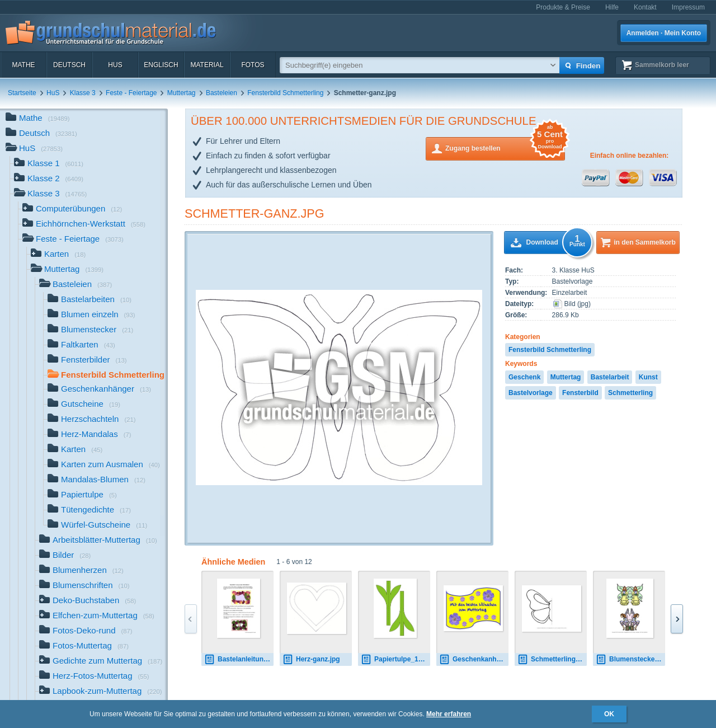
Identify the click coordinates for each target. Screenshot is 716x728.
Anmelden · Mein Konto (664, 33)
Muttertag (182, 93)
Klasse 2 (49, 179)
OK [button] (609, 714)
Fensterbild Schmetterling (285, 93)
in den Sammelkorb (645, 242)
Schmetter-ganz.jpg (255, 213)
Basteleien (222, 93)
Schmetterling (630, 393)
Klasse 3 (83, 93)
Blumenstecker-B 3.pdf (630, 659)
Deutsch (69, 65)
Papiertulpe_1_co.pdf (395, 659)
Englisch (161, 65)
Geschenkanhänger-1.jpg (474, 659)
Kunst (648, 377)
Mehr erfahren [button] (449, 714)
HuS (115, 65)
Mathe (23, 65)
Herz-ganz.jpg (311, 659)
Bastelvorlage (531, 393)
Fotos (253, 65)
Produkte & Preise (563, 7)
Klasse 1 (49, 164)
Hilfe (612, 7)
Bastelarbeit (610, 377)
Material (207, 65)
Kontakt (645, 7)
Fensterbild (580, 393)
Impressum (688, 7)
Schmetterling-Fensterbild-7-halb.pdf (552, 659)
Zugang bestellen (505, 147)
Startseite (22, 93)
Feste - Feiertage (131, 93)
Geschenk (524, 377)
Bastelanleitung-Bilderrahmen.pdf (239, 659)
